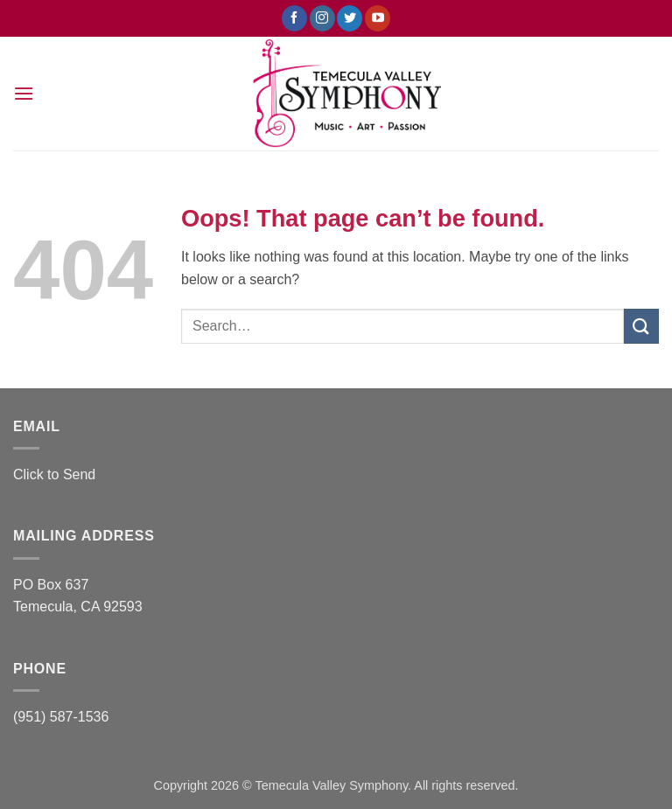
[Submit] (641, 326)
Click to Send (54, 474)
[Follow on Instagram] (322, 18)
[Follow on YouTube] (378, 18)
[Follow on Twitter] (350, 18)
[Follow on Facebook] (294, 18)
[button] (24, 93)
